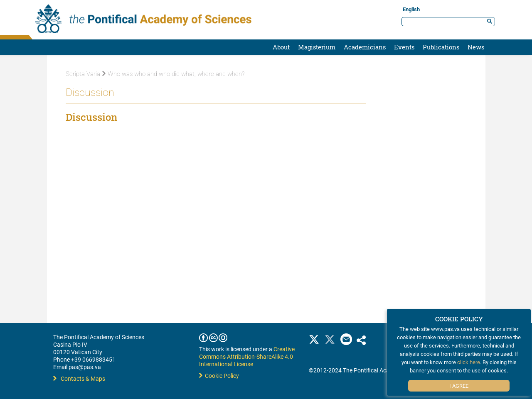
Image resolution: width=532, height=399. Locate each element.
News (476, 47)
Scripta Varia (83, 74)
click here (469, 362)
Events (404, 47)
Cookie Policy (219, 376)
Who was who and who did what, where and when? (174, 74)
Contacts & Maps (79, 378)
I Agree (459, 386)
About (281, 47)
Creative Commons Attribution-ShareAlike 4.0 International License (247, 356)
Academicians (365, 47)
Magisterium (317, 47)
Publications (441, 47)
